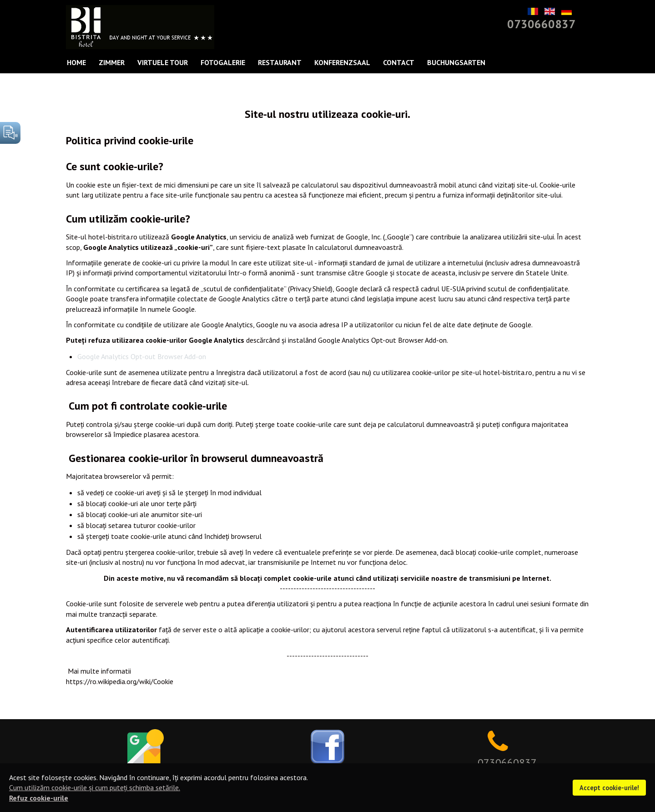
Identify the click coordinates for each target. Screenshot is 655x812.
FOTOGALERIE (223, 62)
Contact (399, 62)
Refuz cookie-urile (39, 798)
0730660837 (541, 24)
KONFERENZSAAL (342, 62)
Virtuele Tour (163, 62)
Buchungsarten (456, 62)
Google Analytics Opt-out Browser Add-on (142, 356)
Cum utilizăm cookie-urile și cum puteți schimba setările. (95, 787)
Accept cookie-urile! (609, 788)
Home (76, 62)
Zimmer (112, 62)
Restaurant (280, 62)
